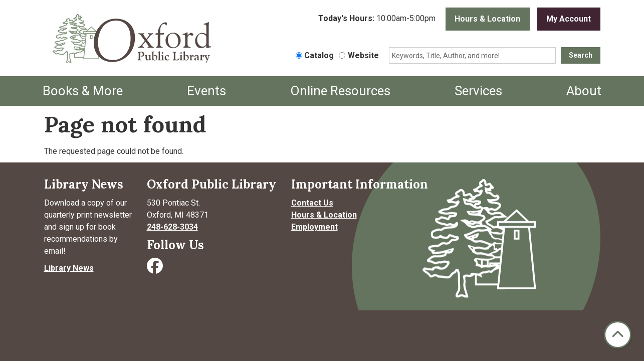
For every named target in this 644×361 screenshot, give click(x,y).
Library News (69, 268)
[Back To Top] (618, 335)
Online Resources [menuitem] (340, 91)
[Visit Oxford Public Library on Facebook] (156, 269)
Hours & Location (487, 19)
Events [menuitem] (206, 91)
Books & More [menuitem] (83, 91)
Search (581, 55)
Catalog (319, 55)
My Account (569, 19)
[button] (377, 19)
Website (363, 55)
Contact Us (312, 203)
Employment (314, 227)
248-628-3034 (172, 227)
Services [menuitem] (478, 91)
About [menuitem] (584, 91)
